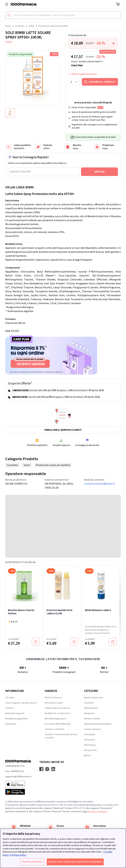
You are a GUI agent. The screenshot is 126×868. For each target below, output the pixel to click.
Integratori (89, 713)
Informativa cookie (54, 703)
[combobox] (63, 15)
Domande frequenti (15, 713)
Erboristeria (90, 745)
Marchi (87, 756)
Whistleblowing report (56, 719)
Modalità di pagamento (16, 719)
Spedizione (11, 724)
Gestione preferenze (32, 862)
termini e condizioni (98, 812)
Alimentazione (91, 708)
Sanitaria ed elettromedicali (98, 724)
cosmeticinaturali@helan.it (100, 484)
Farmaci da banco (93, 729)
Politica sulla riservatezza (57, 708)
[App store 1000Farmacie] (18, 784)
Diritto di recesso (53, 698)
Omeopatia (89, 734)
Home (8, 26)
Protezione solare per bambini (53, 26)
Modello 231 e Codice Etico (58, 713)
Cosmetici (20, 26)
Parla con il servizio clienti (63, 430)
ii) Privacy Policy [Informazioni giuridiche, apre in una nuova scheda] (18, 855)
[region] (63, 848)
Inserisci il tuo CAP (20, 172)
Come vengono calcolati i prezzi (21, 703)
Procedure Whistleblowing (58, 724)
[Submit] (9, 15)
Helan (9, 42)
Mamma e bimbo (92, 719)
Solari (31, 26)
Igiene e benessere (94, 698)
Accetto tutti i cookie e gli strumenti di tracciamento (75, 862)
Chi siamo (10, 698)
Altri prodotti (90, 750)
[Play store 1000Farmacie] (18, 792)
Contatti (9, 708)
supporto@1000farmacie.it (18, 777)
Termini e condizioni (54, 729)
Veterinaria (89, 740)
